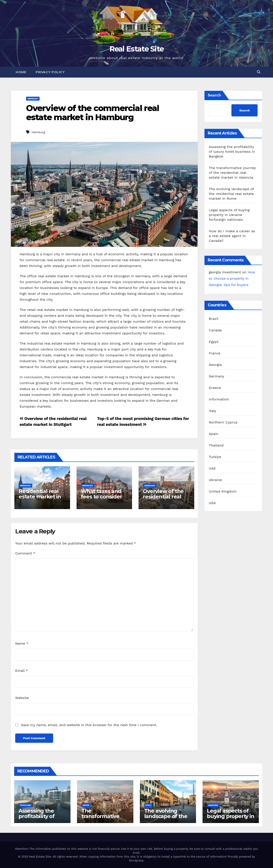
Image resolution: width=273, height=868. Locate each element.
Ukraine (215, 480)
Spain (214, 434)
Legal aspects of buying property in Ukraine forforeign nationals (229, 215)
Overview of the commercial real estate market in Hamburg (93, 113)
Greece (215, 388)
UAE (212, 468)
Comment (25, 553)
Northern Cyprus (223, 422)
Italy (213, 411)
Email (22, 671)
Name (22, 643)
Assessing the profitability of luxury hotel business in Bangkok (232, 152)
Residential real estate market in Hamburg (40, 497)
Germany (33, 99)
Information (219, 399)
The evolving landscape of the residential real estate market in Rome (231, 194)
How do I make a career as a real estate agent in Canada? (232, 236)
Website (22, 698)
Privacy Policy (50, 72)
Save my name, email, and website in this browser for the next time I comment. (89, 725)
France (215, 353)
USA (212, 503)
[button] (259, 72)
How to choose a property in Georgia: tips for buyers (232, 278)
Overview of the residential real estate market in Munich (164, 499)
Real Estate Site (137, 49)
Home (21, 72)
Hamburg (38, 132)
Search (214, 95)
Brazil (214, 319)
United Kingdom (223, 491)
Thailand (216, 445)
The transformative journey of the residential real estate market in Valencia (232, 173)
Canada (215, 330)
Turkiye (215, 457)
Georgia (215, 365)
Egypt (214, 342)
